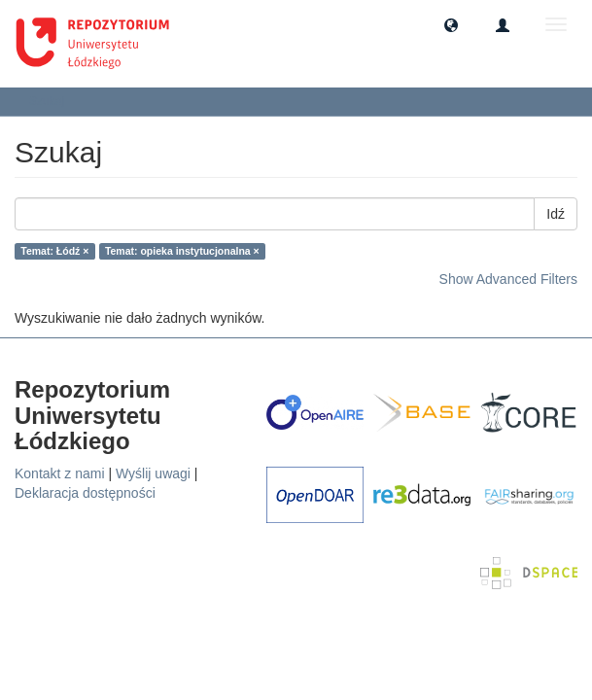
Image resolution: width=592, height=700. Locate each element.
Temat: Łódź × (54, 251)
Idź (556, 214)
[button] (451, 24)
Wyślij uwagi (153, 473)
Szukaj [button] (53, 101)
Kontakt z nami (60, 473)
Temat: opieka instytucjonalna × (182, 251)
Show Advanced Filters (508, 279)
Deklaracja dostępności (85, 493)
